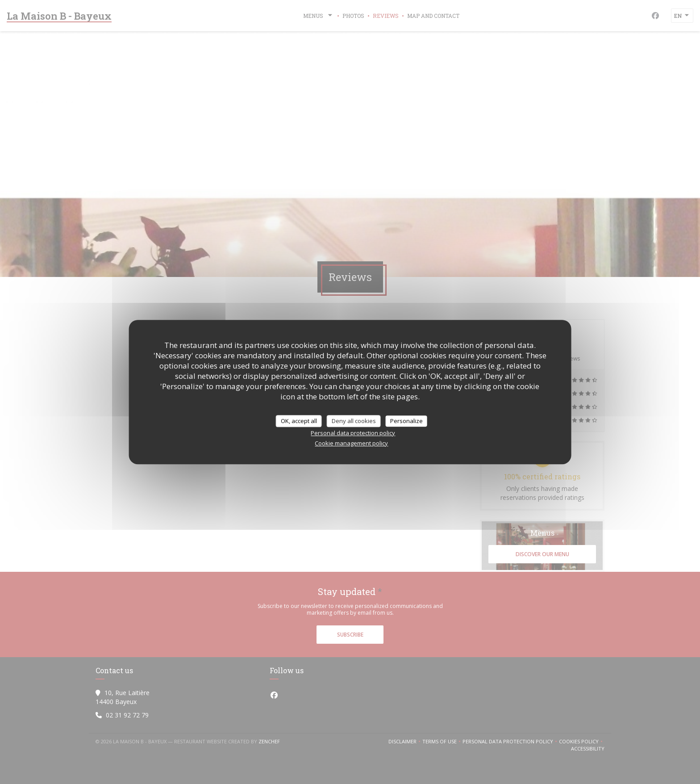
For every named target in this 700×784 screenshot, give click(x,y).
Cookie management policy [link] (351, 443)
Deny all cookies (354, 421)
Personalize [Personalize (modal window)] (406, 421)
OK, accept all (299, 421)
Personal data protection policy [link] (353, 433)
